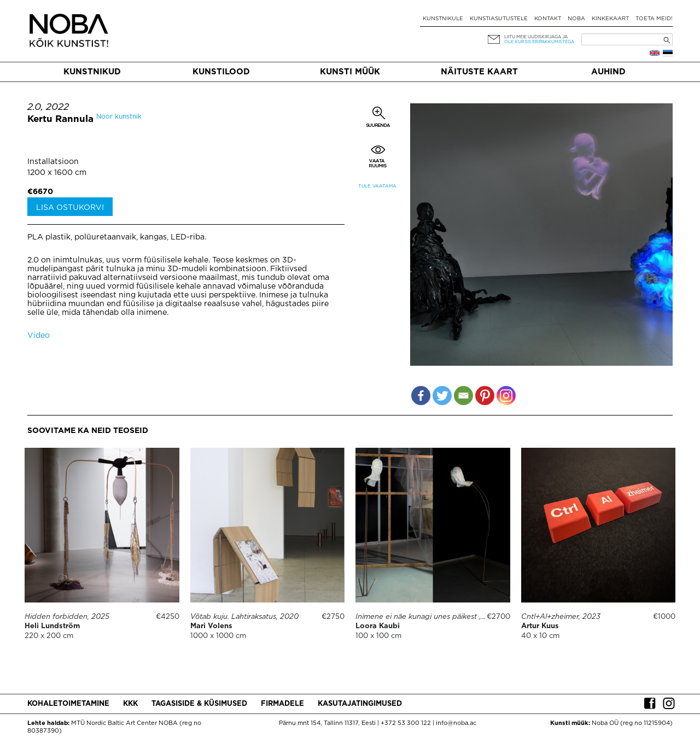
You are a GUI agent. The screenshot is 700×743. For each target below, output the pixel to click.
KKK (130, 704)
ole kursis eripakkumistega (539, 42)
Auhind (608, 72)
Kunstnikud (92, 72)
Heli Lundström (52, 626)
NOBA (576, 19)
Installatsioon (53, 162)
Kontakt (548, 19)
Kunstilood (221, 72)
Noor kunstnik (119, 117)
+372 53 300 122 (406, 723)
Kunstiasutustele (499, 19)
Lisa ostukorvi (70, 208)
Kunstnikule (443, 19)
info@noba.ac (456, 723)
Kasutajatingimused (360, 704)
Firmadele (282, 704)
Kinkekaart (610, 19)
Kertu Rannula (60, 119)
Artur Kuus (540, 626)
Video (39, 336)
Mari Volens (211, 626)
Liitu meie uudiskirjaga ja (536, 37)
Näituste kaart (479, 72)
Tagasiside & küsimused (199, 704)
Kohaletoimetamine (68, 704)
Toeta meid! (654, 19)
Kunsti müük (350, 72)
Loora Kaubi (378, 626)
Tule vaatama (377, 186)
